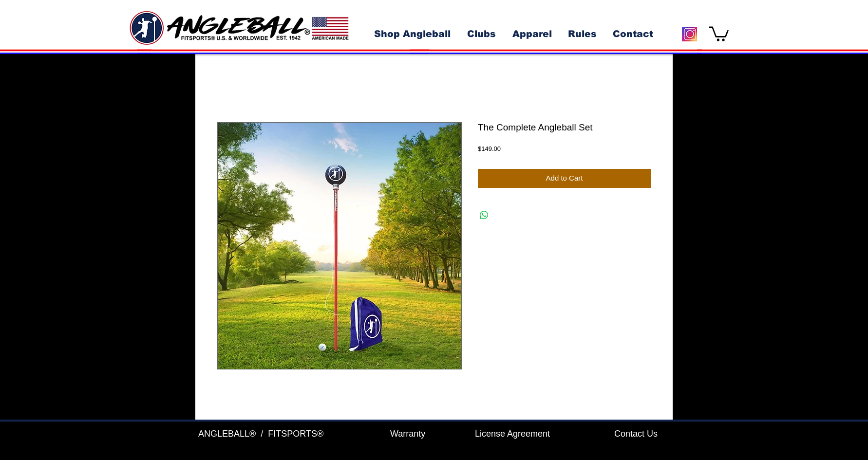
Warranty (408, 434)
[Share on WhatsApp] (484, 215)
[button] (719, 33)
